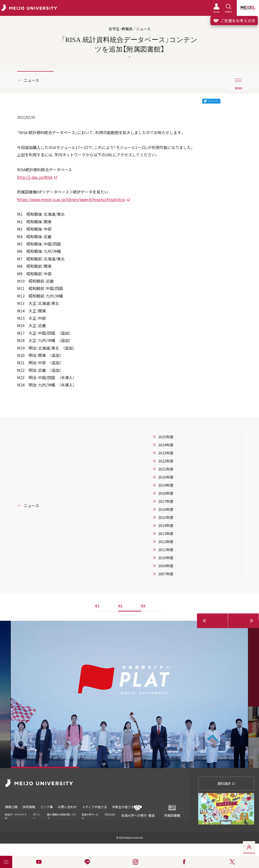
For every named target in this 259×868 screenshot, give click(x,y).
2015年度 (166, 517)
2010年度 (166, 558)
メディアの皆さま (95, 807)
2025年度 (166, 437)
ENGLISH (110, 814)
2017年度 (166, 501)
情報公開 (11, 807)
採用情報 (29, 807)
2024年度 (166, 445)
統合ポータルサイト (16, 816)
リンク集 (47, 807)
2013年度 (166, 534)
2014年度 (166, 525)
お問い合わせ (68, 807)
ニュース (31, 80)
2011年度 (166, 550)
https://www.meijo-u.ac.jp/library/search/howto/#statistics (71, 199)
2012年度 (166, 542)
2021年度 (166, 469)
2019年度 (166, 485)
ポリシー (37, 816)
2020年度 (166, 477)
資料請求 (226, 783)
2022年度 (166, 461)
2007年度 (166, 574)
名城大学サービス (90, 816)
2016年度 (166, 509)
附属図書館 (172, 811)
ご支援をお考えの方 (234, 21)
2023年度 (166, 453)
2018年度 (166, 493)
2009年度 (166, 566)
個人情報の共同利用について (62, 816)
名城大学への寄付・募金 (138, 811)
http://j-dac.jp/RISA (35, 177)
